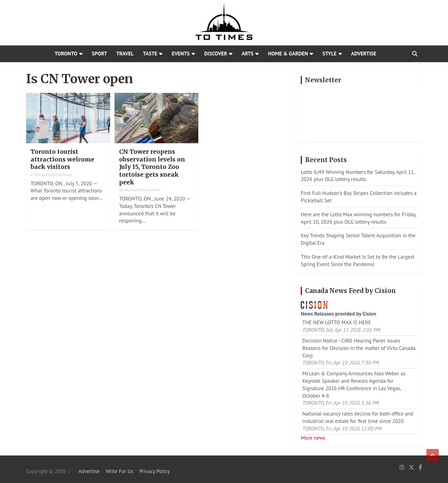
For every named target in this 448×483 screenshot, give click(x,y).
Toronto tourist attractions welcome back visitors (62, 159)
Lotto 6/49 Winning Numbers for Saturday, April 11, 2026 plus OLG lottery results (358, 176)
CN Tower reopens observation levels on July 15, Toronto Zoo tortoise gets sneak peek (152, 167)
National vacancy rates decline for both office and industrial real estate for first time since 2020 (358, 417)
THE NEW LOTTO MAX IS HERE (337, 322)
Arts (248, 54)
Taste (150, 54)
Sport (99, 54)
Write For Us (120, 471)
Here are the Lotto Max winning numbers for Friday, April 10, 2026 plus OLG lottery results (358, 218)
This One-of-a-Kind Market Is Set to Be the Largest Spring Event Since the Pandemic (358, 261)
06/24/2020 (129, 190)
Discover (216, 54)
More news (313, 438)
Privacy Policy (155, 471)
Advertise (364, 54)
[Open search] (415, 54)
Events (181, 54)
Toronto (66, 54)
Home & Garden (288, 54)
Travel (125, 54)
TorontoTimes (62, 175)
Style (329, 54)
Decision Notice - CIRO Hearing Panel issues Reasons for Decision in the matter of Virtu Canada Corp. (359, 348)
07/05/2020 (40, 175)
